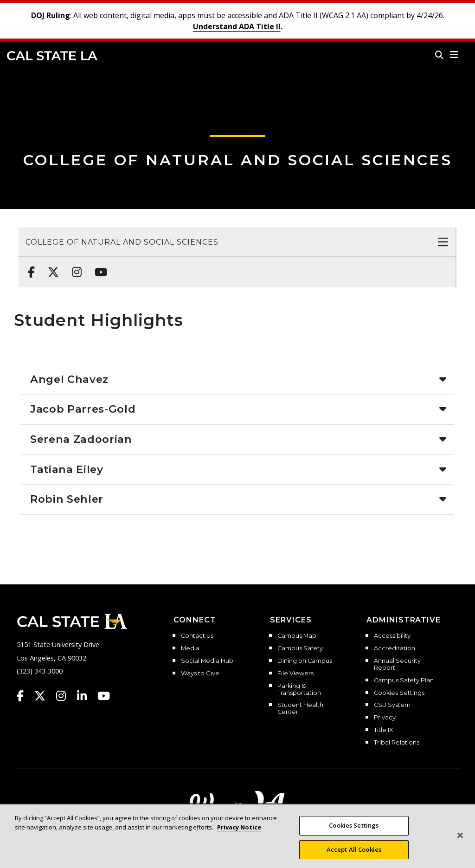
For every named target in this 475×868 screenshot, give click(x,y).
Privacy (385, 718)
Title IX (383, 730)
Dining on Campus (305, 661)
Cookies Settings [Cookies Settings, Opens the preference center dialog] (354, 831)
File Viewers (295, 674)
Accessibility (392, 636)
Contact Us (197, 636)
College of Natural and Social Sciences (238, 160)
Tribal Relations (397, 743)
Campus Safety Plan (404, 680)
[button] (454, 55)
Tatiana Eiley (67, 469)
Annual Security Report (397, 664)
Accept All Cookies (354, 855)
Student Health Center (300, 709)
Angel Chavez (69, 379)
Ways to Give (200, 674)
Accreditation (395, 648)
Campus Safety (300, 648)
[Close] (460, 842)
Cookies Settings (399, 693)
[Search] (439, 55)
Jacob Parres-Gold (83, 409)
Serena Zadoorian (81, 439)
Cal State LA (52, 56)
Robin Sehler (67, 499)
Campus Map (297, 636)
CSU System (392, 705)
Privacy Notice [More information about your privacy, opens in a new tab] (239, 833)
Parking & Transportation (299, 690)
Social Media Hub (207, 661)
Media (190, 648)
